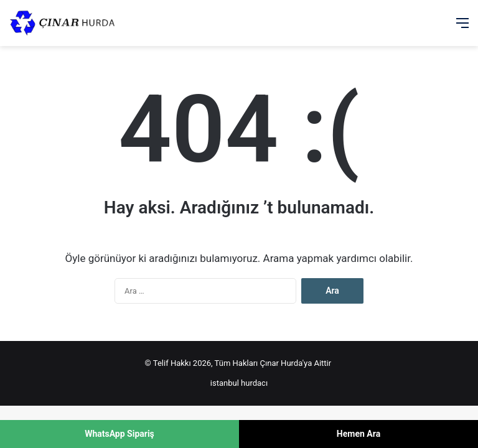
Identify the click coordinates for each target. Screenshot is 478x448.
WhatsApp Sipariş (119, 434)
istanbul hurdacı (239, 383)
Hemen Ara (358, 434)
